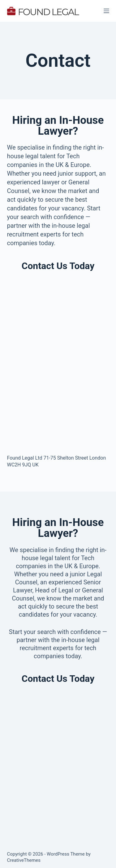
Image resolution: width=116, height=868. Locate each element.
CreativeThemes (24, 860)
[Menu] (106, 11)
